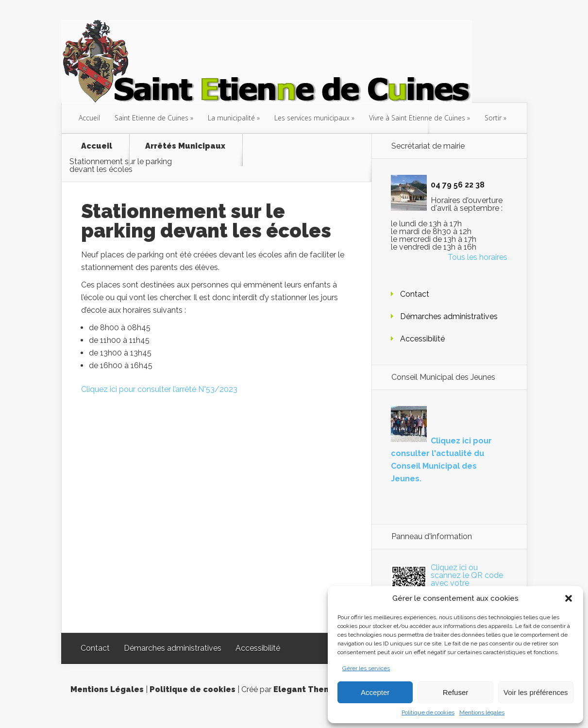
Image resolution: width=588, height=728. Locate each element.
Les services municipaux (312, 118)
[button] (569, 598)
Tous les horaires (478, 257)
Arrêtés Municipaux (185, 146)
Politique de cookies (428, 712)
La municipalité (231, 118)
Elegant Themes (307, 689)
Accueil (89, 118)
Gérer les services (366, 668)
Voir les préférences (536, 692)
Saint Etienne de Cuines (151, 118)
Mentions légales (482, 712)
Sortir (493, 118)
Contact (415, 294)
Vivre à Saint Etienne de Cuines (417, 118)
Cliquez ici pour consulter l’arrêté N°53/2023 (159, 389)
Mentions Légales (107, 689)
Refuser (456, 692)
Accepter (375, 692)
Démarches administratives (449, 316)
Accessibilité (422, 339)
